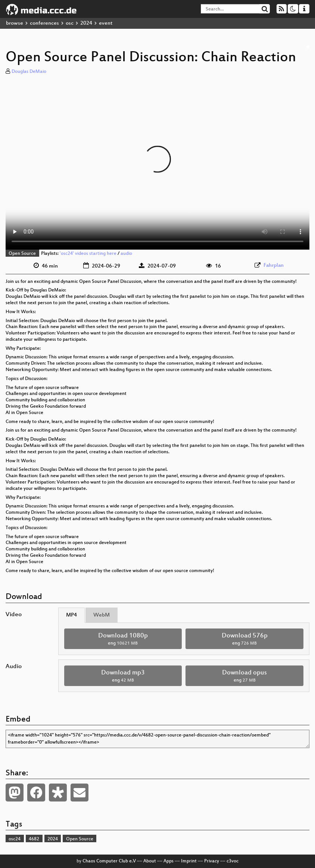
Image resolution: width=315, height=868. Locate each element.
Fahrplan (274, 265)
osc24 (15, 839)
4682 (34, 839)
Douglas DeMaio (29, 72)
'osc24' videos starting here (88, 254)
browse (15, 23)
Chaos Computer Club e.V (109, 861)
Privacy (212, 861)
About (150, 861)
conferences (44, 23)
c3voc (233, 861)
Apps (169, 861)
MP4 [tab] (71, 615)
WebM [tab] (102, 615)
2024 (86, 23)
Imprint (189, 861)
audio (126, 254)
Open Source (22, 254)
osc (70, 23)
